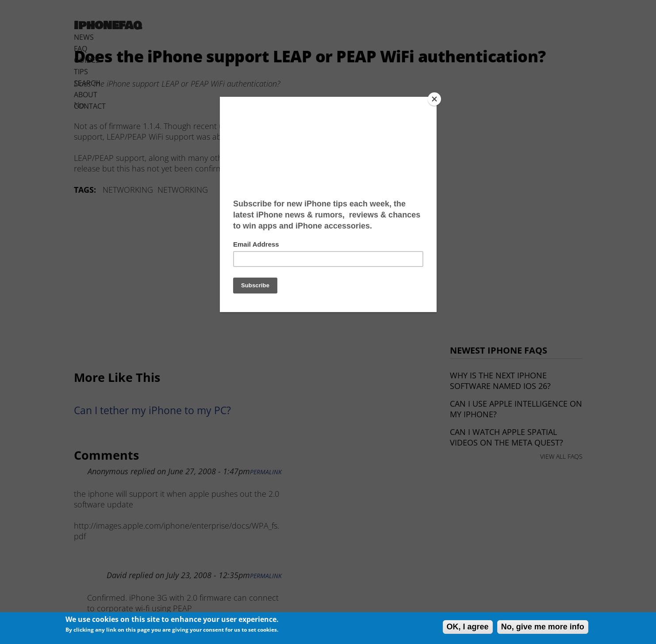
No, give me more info (543, 627)
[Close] (434, 99)
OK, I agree (468, 627)
